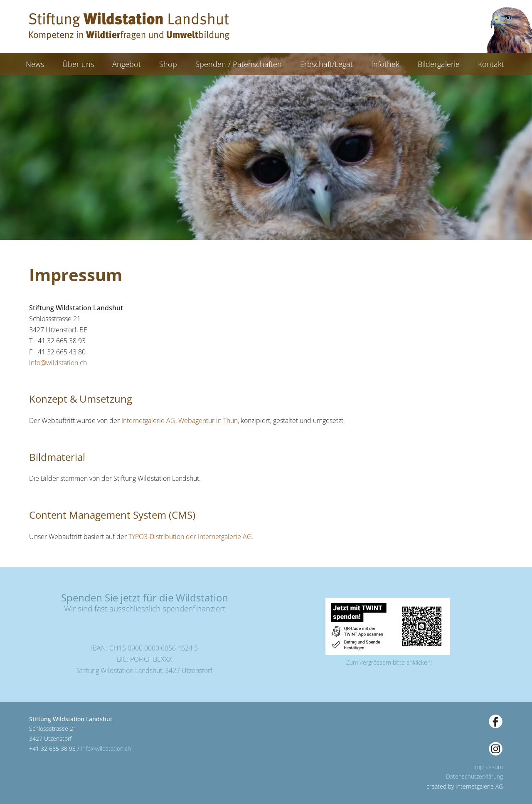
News (35, 64)
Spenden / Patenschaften (239, 64)
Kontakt (491, 64)
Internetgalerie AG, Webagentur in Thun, (179, 421)
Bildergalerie (439, 64)
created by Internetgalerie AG (465, 786)
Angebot (127, 64)
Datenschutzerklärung (474, 776)
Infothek (385, 64)
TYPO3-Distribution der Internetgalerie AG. (191, 537)
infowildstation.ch (58, 363)
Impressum (488, 767)
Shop (168, 64)
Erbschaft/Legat (326, 64)
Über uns (78, 64)
